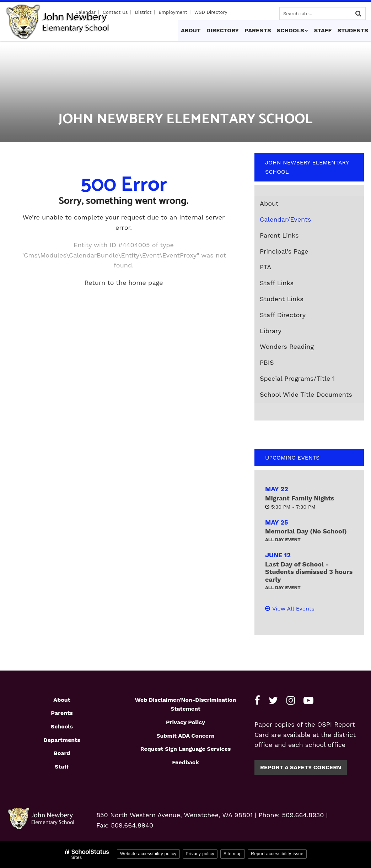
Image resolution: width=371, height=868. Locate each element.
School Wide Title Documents (306, 394)
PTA (265, 267)
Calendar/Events (285, 219)
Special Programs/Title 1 (297, 378)
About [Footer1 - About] (62, 700)
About (269, 203)
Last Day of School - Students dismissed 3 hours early (309, 572)
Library (271, 331)
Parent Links (279, 235)
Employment (173, 12)
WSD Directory (211, 12)
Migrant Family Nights (300, 498)
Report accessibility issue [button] (277, 854)
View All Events (293, 609)
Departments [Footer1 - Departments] (62, 740)
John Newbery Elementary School (307, 167)
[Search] (358, 13)
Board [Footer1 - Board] (62, 753)
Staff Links (277, 283)
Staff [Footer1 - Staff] (62, 767)
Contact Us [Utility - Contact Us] (117, 12)
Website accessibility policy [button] (148, 854)
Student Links (282, 299)
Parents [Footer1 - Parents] (62, 713)
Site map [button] (233, 854)
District (144, 12)
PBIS (267, 362)
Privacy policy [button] (200, 854)
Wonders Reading (300, 348)
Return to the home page (123, 283)
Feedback (185, 762)
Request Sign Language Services (186, 749)
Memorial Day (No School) (306, 531)
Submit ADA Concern (185, 736)
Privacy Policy (185, 722)
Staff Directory (283, 315)
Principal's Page (284, 251)
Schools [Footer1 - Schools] (62, 726)
